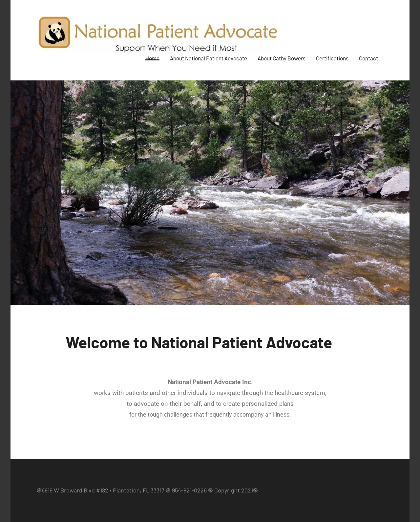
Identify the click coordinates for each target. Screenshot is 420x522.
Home (152, 59)
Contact (368, 59)
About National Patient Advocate (209, 59)
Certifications (332, 59)
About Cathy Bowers (282, 59)
